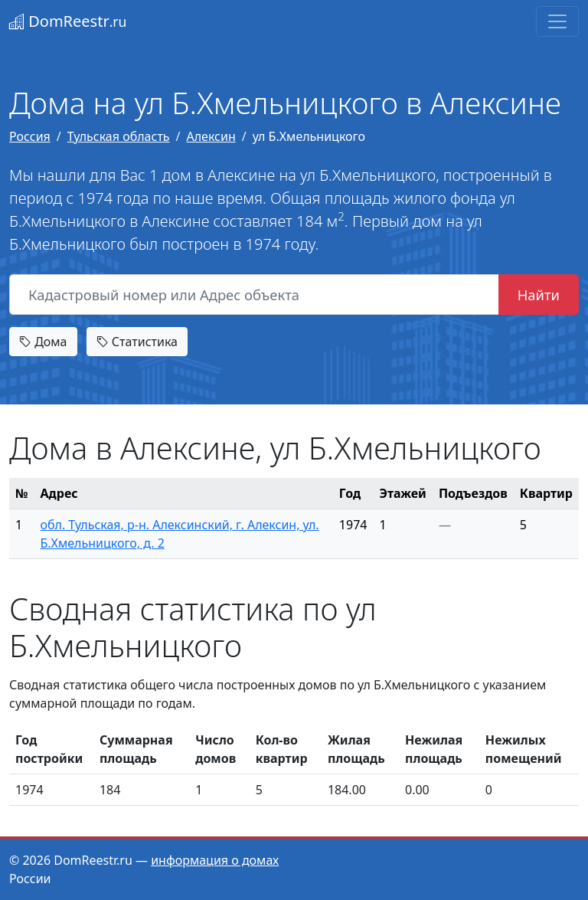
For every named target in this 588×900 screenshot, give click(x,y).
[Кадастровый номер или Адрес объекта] (254, 295)
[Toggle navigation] (557, 21)
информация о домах (215, 860)
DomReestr (68, 21)
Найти (539, 295)
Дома (43, 342)
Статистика (137, 342)
